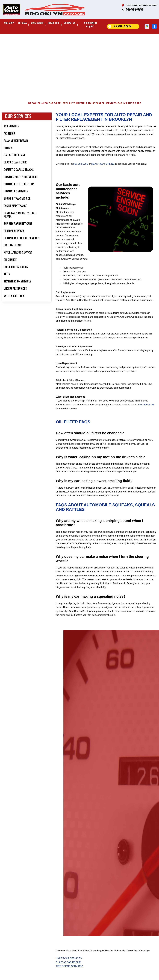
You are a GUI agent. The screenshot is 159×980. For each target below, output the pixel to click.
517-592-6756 (135, 9)
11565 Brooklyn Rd (52, 49)
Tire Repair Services (69, 974)
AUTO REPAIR (37, 23)
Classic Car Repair (68, 970)
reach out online (103, 172)
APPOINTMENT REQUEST (90, 25)
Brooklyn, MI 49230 (69, 49)
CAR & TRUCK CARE (129, 111)
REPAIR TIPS (54, 23)
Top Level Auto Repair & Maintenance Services (86, 111)
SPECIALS (22, 23)
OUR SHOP (9, 23)
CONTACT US (70, 23)
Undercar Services (69, 966)
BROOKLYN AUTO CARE (42, 111)
